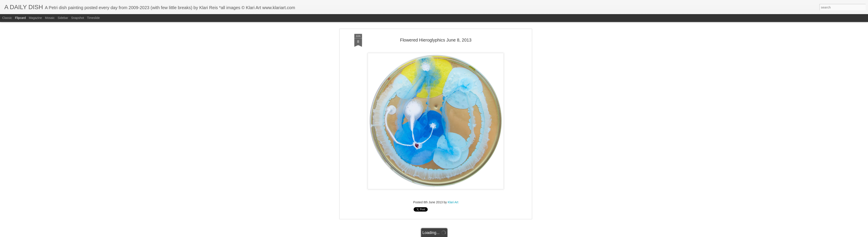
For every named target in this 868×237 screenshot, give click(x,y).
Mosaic (50, 18)
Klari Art (453, 74)
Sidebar (63, 18)
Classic (7, 18)
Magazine (35, 18)
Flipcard (20, 18)
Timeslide (93, 18)
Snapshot (78, 18)
